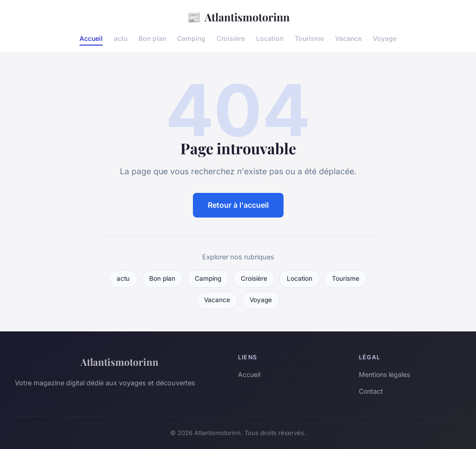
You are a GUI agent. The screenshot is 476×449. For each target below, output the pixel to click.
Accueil (91, 38)
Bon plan (152, 38)
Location (270, 38)
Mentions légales (384, 374)
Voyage (385, 38)
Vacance (348, 38)
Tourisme (309, 38)
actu (121, 38)
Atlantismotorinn (238, 17)
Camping (191, 38)
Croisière (231, 38)
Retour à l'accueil (238, 205)
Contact (371, 391)
